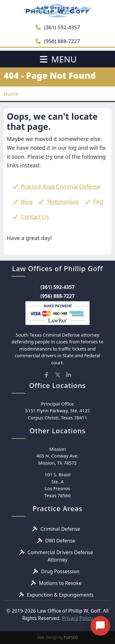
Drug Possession (60, 571)
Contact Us (35, 217)
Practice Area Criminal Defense (61, 186)
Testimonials (63, 202)
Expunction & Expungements (60, 595)
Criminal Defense (60, 529)
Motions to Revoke (60, 583)
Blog (27, 202)
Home (11, 94)
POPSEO (71, 637)
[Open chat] (100, 622)
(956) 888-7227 (57, 41)
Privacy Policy (77, 618)
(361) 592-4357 (57, 27)
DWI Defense (60, 541)
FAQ (98, 202)
